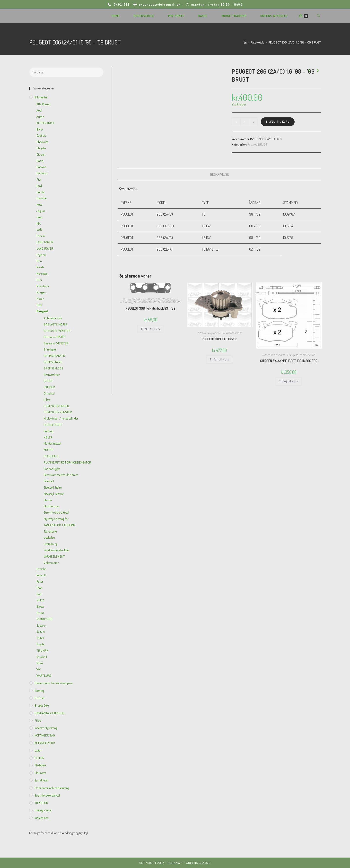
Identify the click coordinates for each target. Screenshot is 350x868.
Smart (40, 613)
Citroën (127, 299)
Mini (39, 280)
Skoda (40, 606)
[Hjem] (245, 42)
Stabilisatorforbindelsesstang (52, 788)
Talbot (40, 638)
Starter (48, 500)
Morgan (41, 292)
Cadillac (41, 135)
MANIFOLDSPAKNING (157, 299)
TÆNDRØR (41, 803)
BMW (40, 129)
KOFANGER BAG (45, 735)
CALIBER (49, 387)
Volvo (40, 663)
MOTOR (220, 333)
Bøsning (39, 691)
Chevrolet (42, 142)
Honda (40, 192)
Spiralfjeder (42, 780)
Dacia (40, 161)
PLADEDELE (51, 456)
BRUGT (263, 144)
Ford (39, 186)
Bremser (40, 698)
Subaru (41, 625)
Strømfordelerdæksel (56, 512)
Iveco (39, 204)
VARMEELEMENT (54, 556)
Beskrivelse (220, 174)
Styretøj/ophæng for (56, 519)
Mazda (40, 267)
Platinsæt (40, 773)
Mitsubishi (43, 286)
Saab (39, 588)
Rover (40, 581)
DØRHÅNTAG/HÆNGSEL (50, 713)
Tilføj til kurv (278, 122)
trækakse (49, 537)
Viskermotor (51, 563)
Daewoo (41, 167)
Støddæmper (52, 506)
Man (39, 261)
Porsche (41, 569)
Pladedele (40, 765)
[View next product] (317, 71)
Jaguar (41, 211)
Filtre (47, 400)
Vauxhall (42, 657)
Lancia (41, 236)
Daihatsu (42, 173)
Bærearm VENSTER (56, 343)
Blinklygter (50, 349)
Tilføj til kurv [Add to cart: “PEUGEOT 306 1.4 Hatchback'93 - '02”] (150, 329)
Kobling (48, 431)
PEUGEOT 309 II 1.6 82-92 (219, 339)
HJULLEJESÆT (53, 425)
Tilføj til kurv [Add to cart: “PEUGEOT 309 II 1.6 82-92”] (219, 359)
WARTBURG (44, 675)
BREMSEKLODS (279, 355)
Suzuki (41, 631)
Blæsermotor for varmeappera (54, 683)
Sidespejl (49, 481)
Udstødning (138, 299)
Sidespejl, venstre (54, 494)
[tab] (220, 175)
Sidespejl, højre (53, 487)
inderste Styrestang (46, 728)
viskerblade (41, 818)
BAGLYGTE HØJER (56, 324)
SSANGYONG (44, 619)
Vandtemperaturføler (57, 550)
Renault (41, 575)
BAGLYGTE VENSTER (57, 331)
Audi (39, 110)
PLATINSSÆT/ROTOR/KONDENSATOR (67, 462)
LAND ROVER (45, 242)
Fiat (39, 179)
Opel (39, 305)
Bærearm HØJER (55, 337)
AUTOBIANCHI (45, 123)
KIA (39, 223)
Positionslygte (52, 469)
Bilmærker (41, 97)
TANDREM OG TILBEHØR (59, 525)
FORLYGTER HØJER (56, 406)
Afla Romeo (44, 104)
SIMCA (40, 600)
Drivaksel (49, 393)
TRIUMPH (42, 650)
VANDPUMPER (233, 333)
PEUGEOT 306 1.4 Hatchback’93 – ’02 (151, 308)
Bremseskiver (52, 375)
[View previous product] (309, 71)
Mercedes (42, 273)
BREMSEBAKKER (54, 356)
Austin (40, 117)
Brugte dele (42, 705)
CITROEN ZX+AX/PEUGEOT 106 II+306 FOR (289, 361)
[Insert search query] (66, 72)
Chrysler (41, 148)
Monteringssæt (52, 443)
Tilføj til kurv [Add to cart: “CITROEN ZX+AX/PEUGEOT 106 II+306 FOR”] (289, 381)
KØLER (48, 437)
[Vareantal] (245, 122)
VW (39, 669)
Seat (39, 594)
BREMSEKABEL (53, 362)
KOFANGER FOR (45, 743)
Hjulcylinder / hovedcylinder (61, 418)
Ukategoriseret (43, 810)
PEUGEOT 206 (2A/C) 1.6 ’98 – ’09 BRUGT (295, 42)
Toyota (40, 644)
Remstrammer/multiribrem (61, 475)
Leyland (41, 255)
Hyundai (42, 198)
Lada (39, 229)
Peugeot (252, 144)
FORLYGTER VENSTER (58, 412)
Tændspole (50, 531)
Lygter (38, 750)
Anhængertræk (53, 318)
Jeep (39, 217)
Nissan (40, 298)
